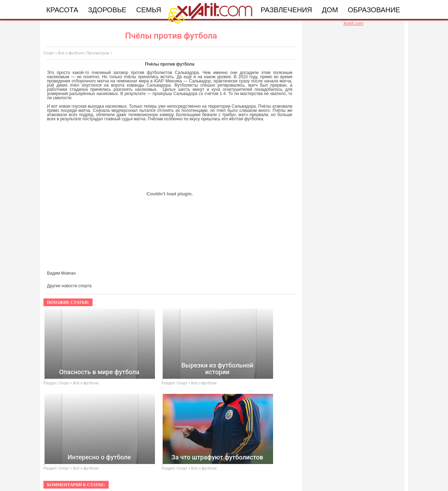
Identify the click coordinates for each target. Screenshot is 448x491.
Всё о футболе (71, 53)
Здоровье (107, 10)
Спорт (49, 53)
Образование (374, 10)
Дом (330, 10)
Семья (148, 10)
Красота (62, 10)
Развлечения (287, 10)
